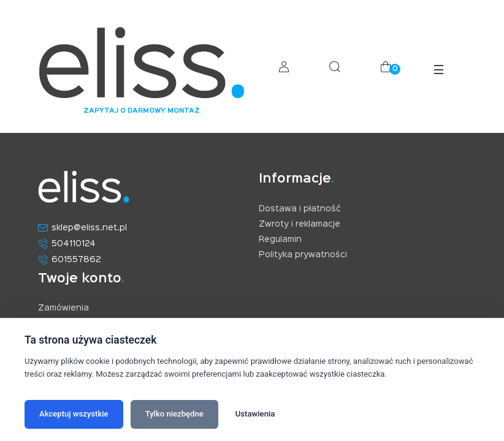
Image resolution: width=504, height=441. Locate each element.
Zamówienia (63, 308)
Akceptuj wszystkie (74, 414)
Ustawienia (255, 414)
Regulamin (280, 239)
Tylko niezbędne (174, 414)
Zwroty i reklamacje (300, 224)
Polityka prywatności (303, 255)
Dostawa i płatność (300, 209)
